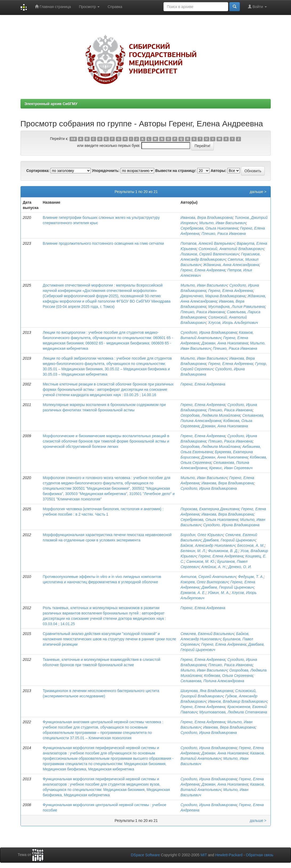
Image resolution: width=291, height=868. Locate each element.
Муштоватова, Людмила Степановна (233, 712)
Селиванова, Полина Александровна (212, 681)
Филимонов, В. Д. (223, 551)
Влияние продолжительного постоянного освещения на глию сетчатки (103, 243)
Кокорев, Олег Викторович (204, 582)
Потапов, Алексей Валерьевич (208, 243)
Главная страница (53, 7)
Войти (257, 7)
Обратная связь (259, 855)
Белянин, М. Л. (193, 551)
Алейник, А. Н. (214, 567)
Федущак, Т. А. (251, 577)
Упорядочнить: (106, 171)
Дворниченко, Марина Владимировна (213, 296)
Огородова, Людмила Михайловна (210, 415)
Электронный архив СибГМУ (51, 104)
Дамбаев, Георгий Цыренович (229, 540)
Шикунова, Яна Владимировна (207, 691)
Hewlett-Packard (229, 855)
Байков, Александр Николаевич (208, 545)
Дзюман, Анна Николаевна (225, 343)
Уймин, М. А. (219, 593)
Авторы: (218, 171)
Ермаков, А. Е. (193, 593)
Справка (115, 7)
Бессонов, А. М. (251, 545)
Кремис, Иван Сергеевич (231, 468)
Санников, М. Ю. (201, 561)
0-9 (73, 139)
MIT (204, 855)
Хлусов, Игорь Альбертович (233, 323)
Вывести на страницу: (176, 171)
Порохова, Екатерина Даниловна (210, 509)
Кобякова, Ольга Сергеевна (228, 676)
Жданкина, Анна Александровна (231, 265)
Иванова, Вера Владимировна (207, 218)
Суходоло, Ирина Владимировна (209, 332)
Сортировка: (38, 171)
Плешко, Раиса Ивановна (224, 234)
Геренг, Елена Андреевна (203, 270)
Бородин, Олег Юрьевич (202, 535)
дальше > (258, 192)
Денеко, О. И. (240, 567)
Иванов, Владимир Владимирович (238, 701)
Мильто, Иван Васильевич (222, 223)
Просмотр (89, 7)
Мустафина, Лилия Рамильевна (237, 307)
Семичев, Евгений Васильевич (207, 634)
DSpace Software (145, 855)
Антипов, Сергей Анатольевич (208, 577)
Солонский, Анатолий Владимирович (231, 249)
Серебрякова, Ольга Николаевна (209, 228)
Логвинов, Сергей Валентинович (210, 254)
